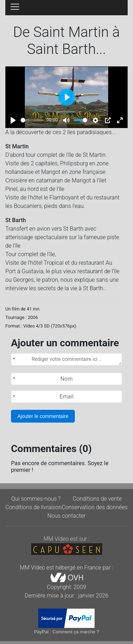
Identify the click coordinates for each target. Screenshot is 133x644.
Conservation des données (95, 507)
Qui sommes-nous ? (36, 499)
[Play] (13, 120)
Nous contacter (67, 516)
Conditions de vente (97, 499)
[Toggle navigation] (15, 7)
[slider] (32, 120)
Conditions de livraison (33, 507)
